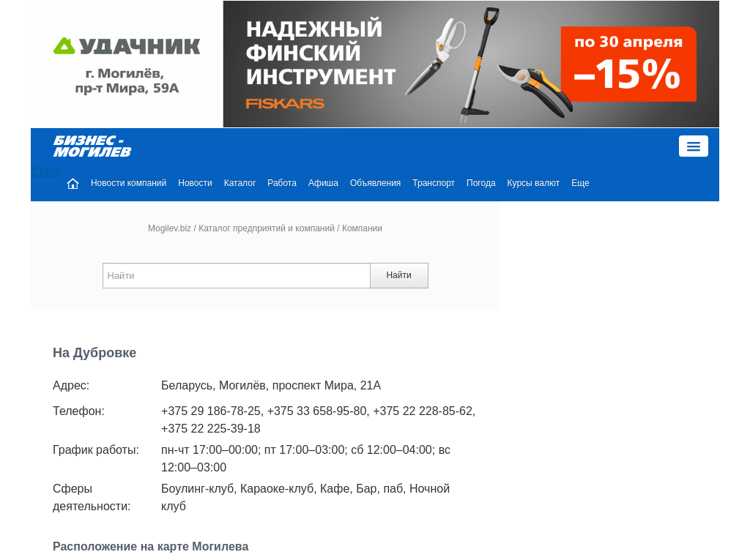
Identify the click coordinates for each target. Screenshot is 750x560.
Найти (398, 275)
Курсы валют (534, 183)
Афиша (323, 183)
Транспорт (434, 183)
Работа (282, 183)
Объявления (375, 183)
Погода (481, 183)
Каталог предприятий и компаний (267, 228)
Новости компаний (129, 183)
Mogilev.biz (170, 228)
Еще (580, 183)
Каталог (240, 183)
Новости (195, 183)
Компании (362, 228)
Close (46, 172)
